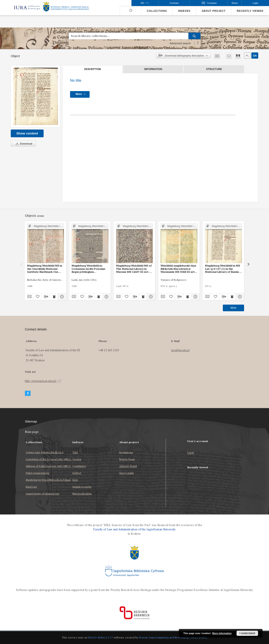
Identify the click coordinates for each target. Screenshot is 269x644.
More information (222, 633)
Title (75, 452)
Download (23, 144)
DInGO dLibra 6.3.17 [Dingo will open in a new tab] (101, 637)
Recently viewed (250, 11)
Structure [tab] (214, 69)
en (255, 56)
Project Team (127, 459)
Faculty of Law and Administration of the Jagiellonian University (134, 529)
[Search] (195, 36)
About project (214, 11)
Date (75, 480)
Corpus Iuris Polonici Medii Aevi (45, 452)
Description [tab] (92, 69)
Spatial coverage (82, 487)
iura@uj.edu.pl (180, 350)
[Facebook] (28, 393)
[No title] (35, 96)
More (233, 308)
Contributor (79, 466)
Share (235, 3)
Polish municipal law (38, 473)
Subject (77, 473)
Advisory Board (128, 466)
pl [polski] (148, 3)
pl (247, 56)
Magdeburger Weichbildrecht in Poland (48, 480)
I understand (247, 633)
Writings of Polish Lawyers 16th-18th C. (49, 466)
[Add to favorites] (229, 56)
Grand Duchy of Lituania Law (43, 494)
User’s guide (127, 473)
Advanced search (180, 43)
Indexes (184, 11)
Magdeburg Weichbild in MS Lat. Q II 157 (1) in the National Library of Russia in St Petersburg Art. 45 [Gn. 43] (223, 269)
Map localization (82, 494)
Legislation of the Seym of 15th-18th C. (49, 459)
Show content (27, 133)
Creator (77, 459)
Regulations (126, 452)
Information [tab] (153, 69)
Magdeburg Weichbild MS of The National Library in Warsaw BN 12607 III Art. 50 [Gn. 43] (134, 269)
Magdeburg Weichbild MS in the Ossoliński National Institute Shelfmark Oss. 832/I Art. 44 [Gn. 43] (45, 269)
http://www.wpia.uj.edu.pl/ (43, 381)
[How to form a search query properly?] (198, 43)
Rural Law (31, 487)
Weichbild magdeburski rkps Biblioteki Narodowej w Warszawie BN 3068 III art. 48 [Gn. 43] (178, 269)
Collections (157, 11)
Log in (191, 453)
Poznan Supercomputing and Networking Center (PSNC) (173, 637)
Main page (32, 432)
